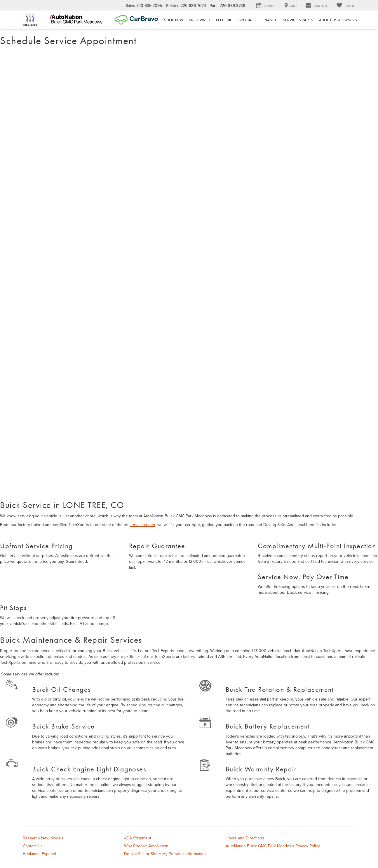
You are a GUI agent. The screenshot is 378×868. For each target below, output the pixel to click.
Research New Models (43, 838)
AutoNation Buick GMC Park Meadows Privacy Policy (273, 846)
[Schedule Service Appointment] (189, 274)
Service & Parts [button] (298, 20)
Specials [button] (247, 20)
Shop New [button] (174, 20)
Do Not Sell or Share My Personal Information (165, 854)
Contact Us (33, 846)
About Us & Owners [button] (338, 20)
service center (142, 525)
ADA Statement (138, 838)
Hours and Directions (245, 838)
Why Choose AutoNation (146, 846)
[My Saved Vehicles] (345, 6)
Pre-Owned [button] (200, 20)
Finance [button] (269, 20)
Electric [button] (224, 20)
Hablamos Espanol (39, 854)
